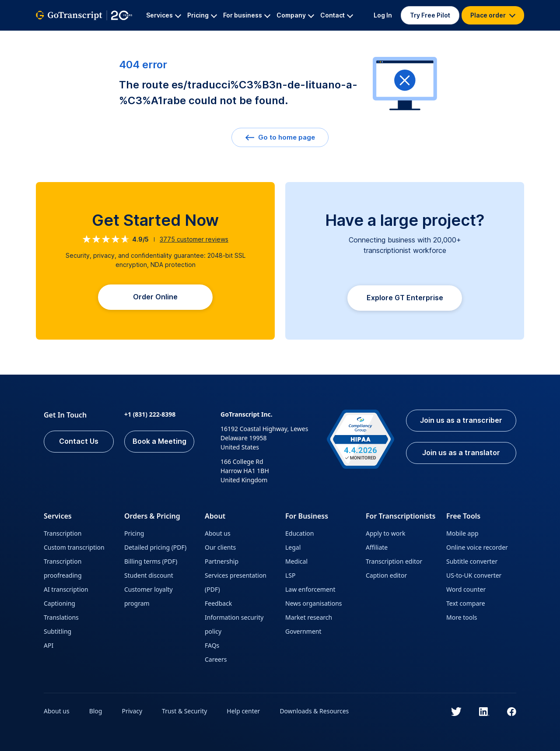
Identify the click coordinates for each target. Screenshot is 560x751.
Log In (383, 15)
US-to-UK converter (474, 575)
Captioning (59, 603)
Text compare (466, 603)
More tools (462, 617)
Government (303, 631)
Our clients (220, 547)
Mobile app (462, 533)
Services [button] (164, 15)
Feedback (218, 603)
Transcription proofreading (63, 568)
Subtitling (58, 631)
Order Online (155, 297)
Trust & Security (184, 711)
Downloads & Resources (315, 711)
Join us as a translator (461, 453)
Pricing (134, 533)
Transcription (63, 533)
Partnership (222, 561)
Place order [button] (493, 15)
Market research (309, 617)
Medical (296, 561)
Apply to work (385, 533)
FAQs (212, 645)
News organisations (314, 603)
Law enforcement (310, 589)
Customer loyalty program (149, 596)
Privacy (132, 711)
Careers (216, 659)
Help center (244, 711)
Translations (61, 617)
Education (299, 533)
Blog (96, 711)
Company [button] (295, 15)
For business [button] (247, 15)
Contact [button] (337, 15)
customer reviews (194, 239)
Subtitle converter (472, 561)
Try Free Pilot (430, 15)
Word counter (466, 589)
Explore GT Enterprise (405, 298)
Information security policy (234, 624)
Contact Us (79, 442)
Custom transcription (74, 547)
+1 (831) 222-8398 (150, 414)
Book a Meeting (159, 442)
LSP (290, 575)
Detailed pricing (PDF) (155, 547)
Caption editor (386, 575)
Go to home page (280, 137)
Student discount (149, 575)
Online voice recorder (477, 547)
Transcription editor (394, 561)
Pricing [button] (202, 15)
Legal (293, 547)
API (49, 645)
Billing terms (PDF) (151, 561)
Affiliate (377, 547)
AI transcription (66, 589)
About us (218, 533)
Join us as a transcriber (461, 421)
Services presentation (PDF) (236, 582)
